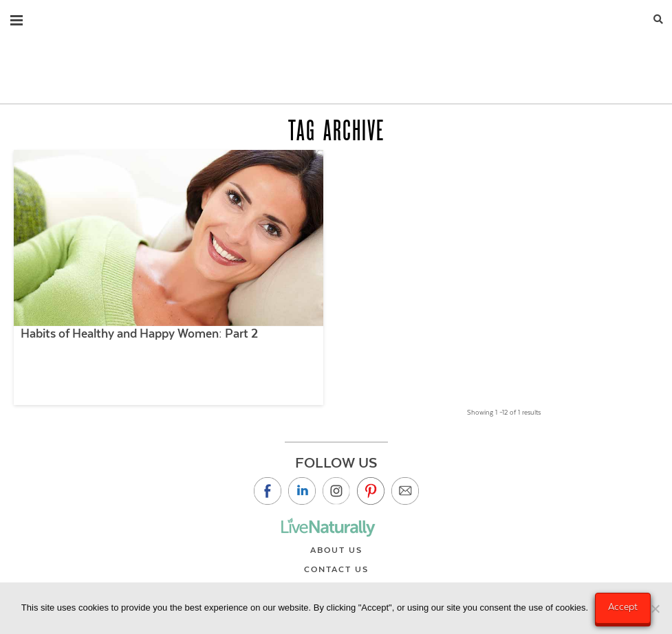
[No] (655, 609)
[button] (17, 17)
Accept (623, 606)
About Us (336, 550)
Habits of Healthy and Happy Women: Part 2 (139, 334)
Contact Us (336, 569)
